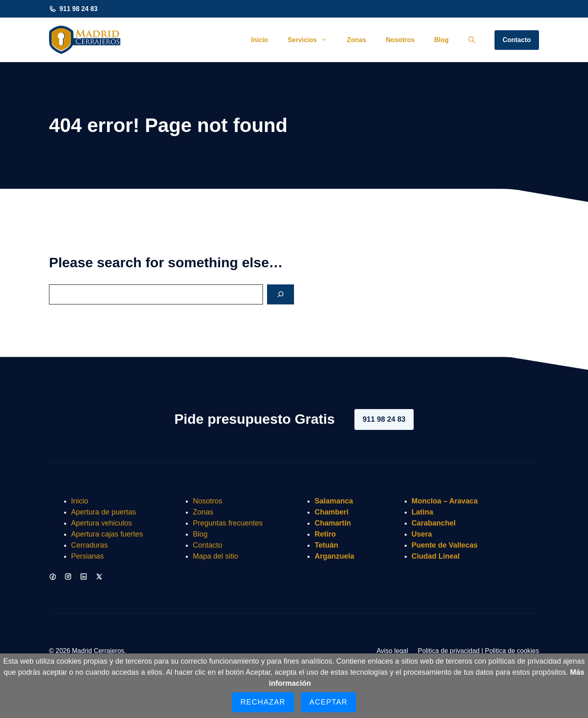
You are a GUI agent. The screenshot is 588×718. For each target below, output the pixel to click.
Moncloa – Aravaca (445, 501)
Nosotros (400, 40)
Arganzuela (334, 556)
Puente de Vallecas (445, 545)
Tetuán (326, 545)
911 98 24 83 (79, 9)
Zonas (357, 40)
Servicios (313, 40)
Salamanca (334, 501)
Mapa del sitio (215, 556)
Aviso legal (392, 651)
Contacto (517, 40)
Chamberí (331, 512)
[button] (472, 40)
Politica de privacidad (449, 651)
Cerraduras (89, 545)
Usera (422, 534)
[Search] (281, 294)
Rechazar (263, 702)
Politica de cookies (512, 651)
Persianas (87, 556)
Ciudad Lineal (436, 556)
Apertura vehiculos (101, 523)
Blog (441, 40)
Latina (422, 512)
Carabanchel (434, 523)
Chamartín (333, 523)
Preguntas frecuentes (228, 523)
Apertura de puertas (104, 512)
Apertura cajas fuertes (107, 534)
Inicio (260, 40)
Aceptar (329, 702)
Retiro (325, 534)
